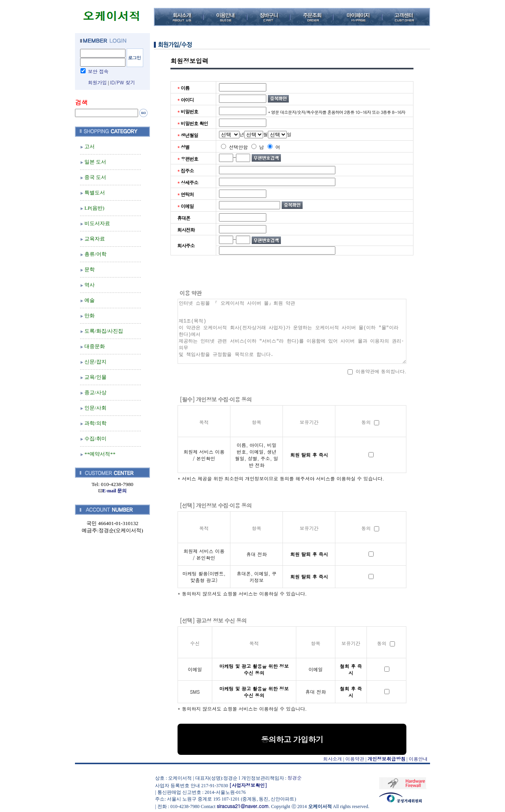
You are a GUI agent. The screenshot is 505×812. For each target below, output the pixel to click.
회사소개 (333, 759)
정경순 (295, 778)
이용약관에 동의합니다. (377, 371)
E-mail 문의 (113, 491)
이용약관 (355, 759)
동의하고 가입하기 (292, 739)
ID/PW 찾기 (123, 82)
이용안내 (418, 759)
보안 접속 (98, 71)
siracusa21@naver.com (243, 806)
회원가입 (97, 82)
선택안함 (234, 147)
